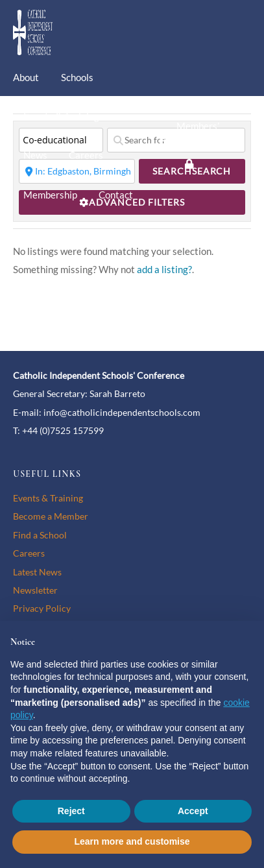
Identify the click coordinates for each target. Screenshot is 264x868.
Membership (50, 195)
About (26, 77)
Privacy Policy (42, 608)
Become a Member (51, 516)
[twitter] (189, 99)
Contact (116, 195)
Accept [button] (193, 811)
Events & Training (61, 116)
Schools (77, 77)
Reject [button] (71, 811)
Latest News (37, 572)
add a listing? (164, 269)
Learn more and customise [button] (132, 841)
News (35, 155)
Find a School (40, 535)
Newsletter (35, 590)
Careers (86, 155)
